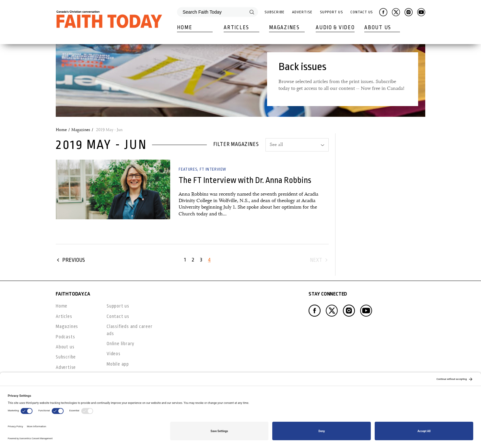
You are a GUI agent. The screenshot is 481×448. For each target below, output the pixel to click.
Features (188, 169)
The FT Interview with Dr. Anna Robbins (245, 180)
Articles (236, 28)
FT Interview (213, 169)
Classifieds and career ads (130, 330)
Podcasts (65, 337)
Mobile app (118, 364)
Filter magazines (236, 144)
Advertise (302, 12)
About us (65, 347)
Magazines (284, 28)
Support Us (331, 12)
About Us (378, 28)
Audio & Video (335, 28)
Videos (114, 354)
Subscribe (274, 12)
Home (185, 28)
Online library (121, 344)
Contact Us (362, 12)
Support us (118, 306)
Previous (74, 260)
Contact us (118, 316)
